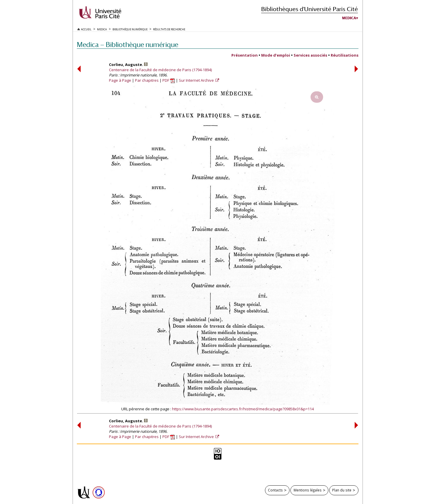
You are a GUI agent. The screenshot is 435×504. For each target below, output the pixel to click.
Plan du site (342, 490)
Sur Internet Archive (197, 80)
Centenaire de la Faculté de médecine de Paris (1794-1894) (160, 70)
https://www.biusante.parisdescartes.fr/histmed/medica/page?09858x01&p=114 (243, 409)
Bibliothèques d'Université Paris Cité (310, 9)
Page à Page (120, 80)
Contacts (275, 490)
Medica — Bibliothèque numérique (128, 45)
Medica (349, 18)
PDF (169, 80)
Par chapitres (147, 80)
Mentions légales (308, 490)
